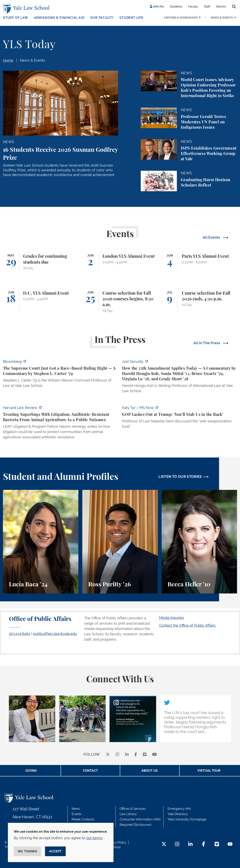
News (76, 809)
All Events (212, 237)
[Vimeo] (145, 755)
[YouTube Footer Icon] (230, 844)
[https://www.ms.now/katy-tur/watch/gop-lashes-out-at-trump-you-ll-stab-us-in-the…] (180, 418)
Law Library (128, 814)
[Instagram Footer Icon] (177, 844)
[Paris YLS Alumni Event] (199, 262)
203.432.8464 (20, 634)
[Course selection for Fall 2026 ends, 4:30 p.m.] (199, 302)
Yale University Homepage (187, 819)
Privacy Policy (116, 842)
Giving (31, 771)
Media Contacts (83, 819)
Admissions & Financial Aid (59, 18)
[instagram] (117, 755)
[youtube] (154, 755)
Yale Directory (178, 814)
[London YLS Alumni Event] (120, 262)
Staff (207, 7)
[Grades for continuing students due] (41, 262)
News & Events (222, 18)
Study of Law (15, 18)
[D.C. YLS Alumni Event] (41, 302)
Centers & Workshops (181, 18)
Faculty (193, 7)
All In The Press (207, 343)
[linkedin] (127, 755)
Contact (90, 771)
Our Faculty (102, 18)
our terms (94, 838)
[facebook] (136, 755)
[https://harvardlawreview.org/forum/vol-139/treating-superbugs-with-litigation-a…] (60, 424)
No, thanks (27, 851)
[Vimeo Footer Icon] (217, 844)
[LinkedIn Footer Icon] (190, 844)
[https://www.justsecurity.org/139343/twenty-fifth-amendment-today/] (180, 377)
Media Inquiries (172, 618)
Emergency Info (179, 809)
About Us (150, 771)
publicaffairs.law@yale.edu (55, 634)
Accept (55, 851)
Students (176, 7)
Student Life (131, 18)
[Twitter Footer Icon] (164, 844)
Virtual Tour (209, 771)
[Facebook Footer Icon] (204, 844)
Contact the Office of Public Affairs (187, 625)
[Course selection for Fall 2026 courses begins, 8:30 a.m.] (120, 302)
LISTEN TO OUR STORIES (180, 477)
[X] (108, 755)
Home (8, 60)
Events (77, 814)
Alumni (221, 7)
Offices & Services (133, 809)
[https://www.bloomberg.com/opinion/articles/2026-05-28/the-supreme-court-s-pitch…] (60, 375)
